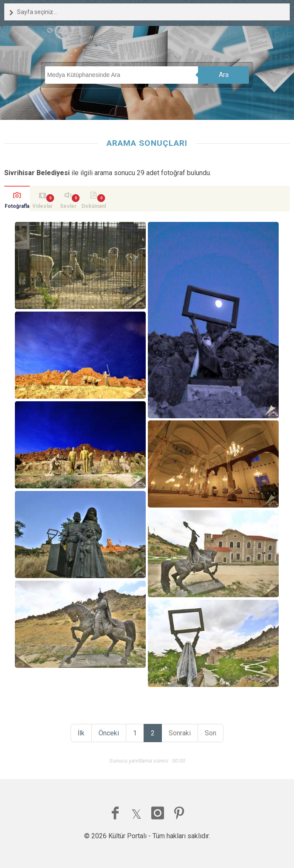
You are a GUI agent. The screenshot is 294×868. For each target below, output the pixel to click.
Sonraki (180, 733)
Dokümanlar (94, 207)
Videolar (42, 206)
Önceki (109, 733)
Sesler (68, 206)
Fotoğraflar (17, 207)
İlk (81, 733)
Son (211, 733)
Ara (224, 75)
